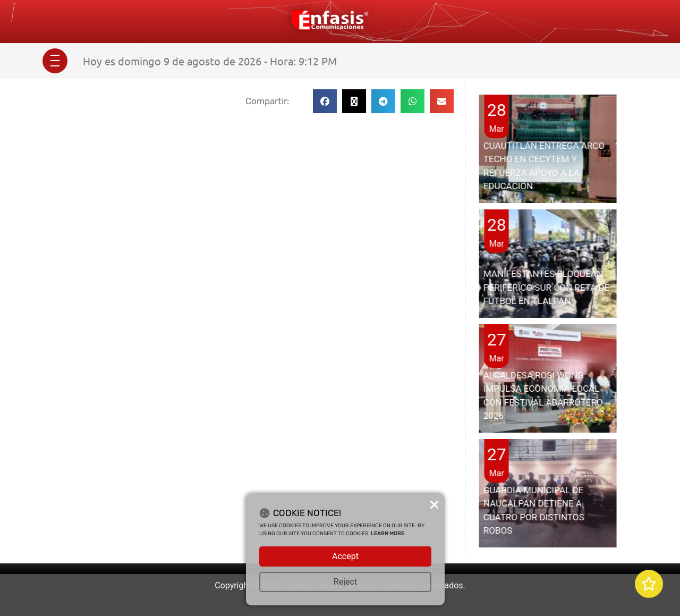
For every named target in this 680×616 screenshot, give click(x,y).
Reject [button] (345, 582)
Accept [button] (345, 556)
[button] (325, 101)
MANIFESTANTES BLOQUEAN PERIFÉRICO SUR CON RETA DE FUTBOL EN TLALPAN (546, 287)
